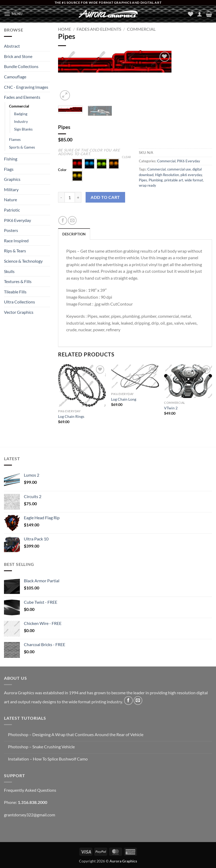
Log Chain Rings (71, 416)
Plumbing (156, 180)
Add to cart (105, 197)
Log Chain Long (124, 399)
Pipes (143, 180)
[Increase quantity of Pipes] (78, 197)
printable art (174, 180)
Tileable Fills (15, 292)
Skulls (9, 271)
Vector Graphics (19, 312)
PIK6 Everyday (17, 220)
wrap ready (147, 185)
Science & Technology (23, 261)
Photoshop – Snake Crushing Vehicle (41, 747)
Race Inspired (16, 241)
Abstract (12, 46)
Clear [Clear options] (126, 157)
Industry (21, 121)
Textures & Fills (18, 281)
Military (11, 189)
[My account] (200, 14)
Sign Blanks (23, 129)
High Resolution (167, 175)
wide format (194, 180)
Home (65, 29)
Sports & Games (22, 147)
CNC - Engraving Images (26, 87)
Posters (11, 230)
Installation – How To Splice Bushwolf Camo (48, 759)
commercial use (179, 169)
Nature (10, 200)
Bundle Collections (21, 66)
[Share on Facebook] (63, 220)
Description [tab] (74, 234)
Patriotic (12, 210)
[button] (13, 14)
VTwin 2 (171, 408)
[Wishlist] (191, 14)
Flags (9, 169)
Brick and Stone (18, 56)
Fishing (11, 159)
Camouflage (15, 77)
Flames (15, 139)
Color (62, 170)
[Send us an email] (138, 701)
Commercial (19, 106)
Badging (21, 114)
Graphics (12, 179)
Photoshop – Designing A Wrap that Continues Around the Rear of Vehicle (76, 734)
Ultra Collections (19, 302)
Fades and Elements (22, 97)
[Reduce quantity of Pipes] (61, 197)
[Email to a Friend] (72, 220)
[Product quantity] (70, 197)
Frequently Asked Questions (30, 790)
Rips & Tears (15, 251)
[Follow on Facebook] (128, 701)
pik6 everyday (191, 175)
